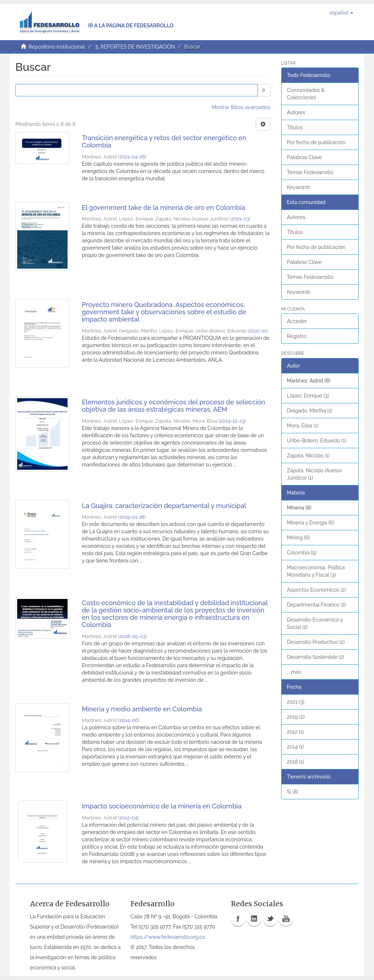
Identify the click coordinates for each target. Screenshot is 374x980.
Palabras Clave (304, 157)
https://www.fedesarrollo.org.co (168, 937)
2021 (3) (296, 702)
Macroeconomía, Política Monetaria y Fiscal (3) (316, 571)
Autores (296, 112)
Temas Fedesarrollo (310, 172)
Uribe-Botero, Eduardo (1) (317, 441)
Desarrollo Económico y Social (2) (315, 623)
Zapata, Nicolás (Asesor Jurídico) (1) (315, 474)
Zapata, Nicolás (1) (308, 456)
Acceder (297, 321)
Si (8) (293, 792)
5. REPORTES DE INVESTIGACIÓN (135, 47)
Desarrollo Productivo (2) (316, 642)
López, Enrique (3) (308, 396)
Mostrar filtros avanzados (241, 107)
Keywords (299, 187)
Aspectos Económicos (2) (317, 590)
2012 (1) (295, 732)
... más (294, 672)
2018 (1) (296, 762)
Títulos (295, 127)
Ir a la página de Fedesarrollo (131, 26)
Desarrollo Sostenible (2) (316, 657)
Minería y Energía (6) (311, 523)
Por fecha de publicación (316, 142)
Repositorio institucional (57, 47)
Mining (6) (299, 538)
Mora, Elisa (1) (303, 426)
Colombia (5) (302, 553)
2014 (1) (296, 747)
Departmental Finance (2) (317, 605)
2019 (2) (296, 717)
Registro (297, 336)
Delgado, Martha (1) (310, 411)
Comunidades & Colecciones (306, 94)
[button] (341, 13)
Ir (264, 90)
